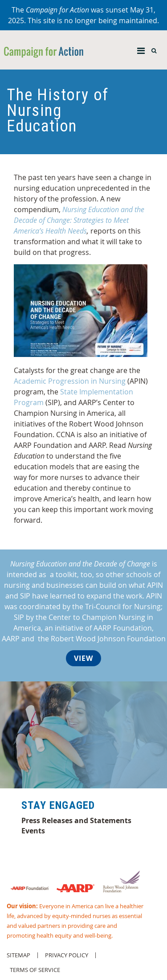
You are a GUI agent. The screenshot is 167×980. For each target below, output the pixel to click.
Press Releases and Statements (76, 820)
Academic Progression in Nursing (70, 381)
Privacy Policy (67, 955)
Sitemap (18, 955)
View (83, 658)
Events (33, 831)
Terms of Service (35, 970)
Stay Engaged (58, 805)
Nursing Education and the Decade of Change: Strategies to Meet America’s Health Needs (79, 220)
